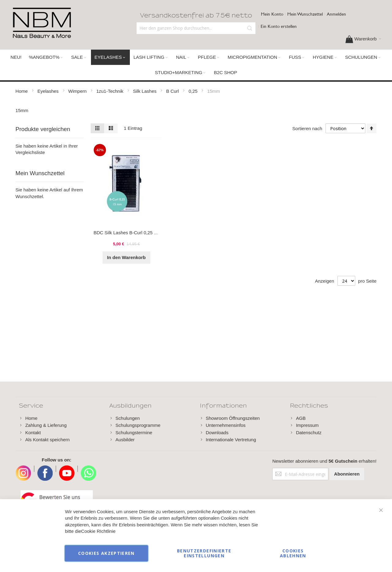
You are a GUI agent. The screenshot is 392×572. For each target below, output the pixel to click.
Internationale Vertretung (231, 440)
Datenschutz (309, 433)
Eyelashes (49, 91)
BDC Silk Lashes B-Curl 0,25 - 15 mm (132, 233)
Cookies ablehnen (293, 553)
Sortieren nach (307, 128)
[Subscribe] (347, 474)
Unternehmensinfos (226, 425)
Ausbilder (125, 440)
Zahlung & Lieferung (46, 425)
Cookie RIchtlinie (98, 531)
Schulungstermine (134, 433)
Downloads (217, 433)
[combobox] (196, 28)
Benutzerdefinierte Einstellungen (204, 553)
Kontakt (33, 433)
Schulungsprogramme (138, 425)
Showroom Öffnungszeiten (233, 418)
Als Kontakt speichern (47, 440)
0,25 (194, 91)
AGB (301, 418)
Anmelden (336, 14)
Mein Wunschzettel (305, 14)
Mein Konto (272, 14)
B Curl (173, 91)
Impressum (307, 425)
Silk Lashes (145, 91)
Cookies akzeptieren (106, 553)
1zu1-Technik (110, 91)
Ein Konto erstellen (279, 26)
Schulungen (128, 418)
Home (22, 91)
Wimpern (78, 91)
